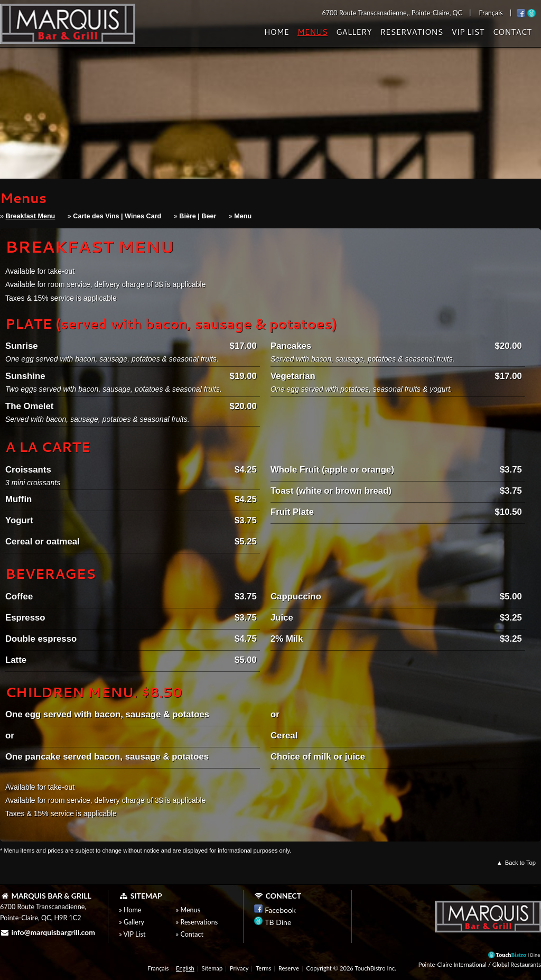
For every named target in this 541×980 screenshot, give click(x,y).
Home (277, 32)
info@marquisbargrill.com (48, 932)
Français (158, 968)
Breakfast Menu (31, 216)
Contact (512, 32)
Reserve (289, 968)
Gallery (354, 32)
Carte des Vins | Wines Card (117, 216)
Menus (313, 32)
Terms (263, 968)
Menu (243, 216)
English (185, 968)
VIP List (468, 32)
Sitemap (212, 968)
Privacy (239, 968)
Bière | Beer (198, 216)
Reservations (411, 32)
